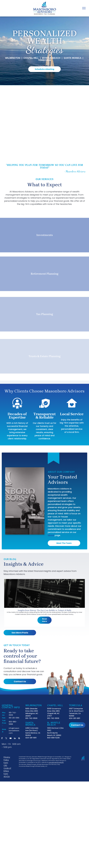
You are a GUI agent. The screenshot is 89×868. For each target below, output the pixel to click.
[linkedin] (15, 738)
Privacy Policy (7, 759)
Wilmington (13, 58)
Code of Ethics (7, 770)
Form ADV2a (7, 775)
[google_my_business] (19, 738)
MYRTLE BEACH (51, 58)
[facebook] (2, 738)
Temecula (44, 60)
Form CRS (6, 764)
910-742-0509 (31, 718)
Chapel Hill (31, 58)
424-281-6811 (31, 738)
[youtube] (11, 738)
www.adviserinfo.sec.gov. (56, 762)
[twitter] (6, 738)
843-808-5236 (53, 738)
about (51, 535)
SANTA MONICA (72, 58)
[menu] (84, 8)
